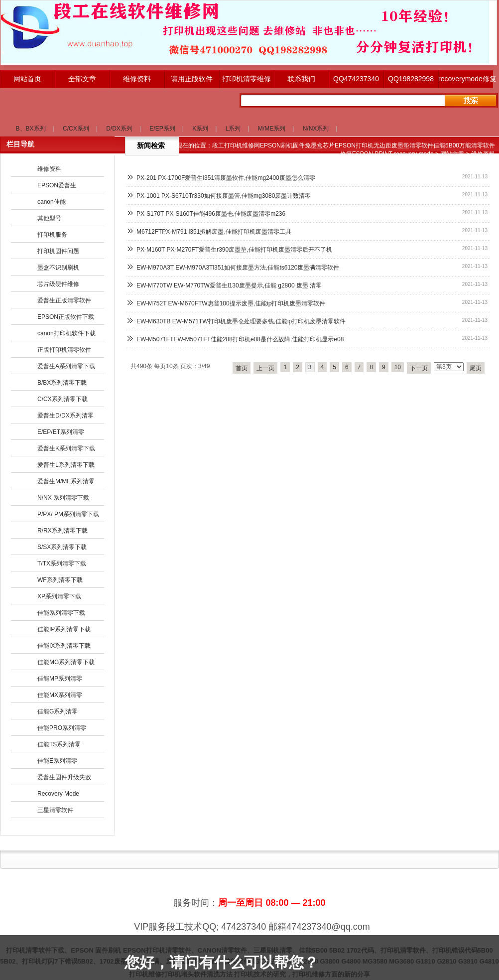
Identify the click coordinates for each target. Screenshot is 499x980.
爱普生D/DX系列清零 (65, 416)
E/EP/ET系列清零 (61, 432)
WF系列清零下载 (60, 580)
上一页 (265, 368)
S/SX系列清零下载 (62, 547)
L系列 (233, 129)
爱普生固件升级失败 (64, 777)
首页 (242, 368)
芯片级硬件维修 (58, 284)
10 (398, 367)
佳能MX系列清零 (60, 695)
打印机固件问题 (58, 251)
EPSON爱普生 (57, 185)
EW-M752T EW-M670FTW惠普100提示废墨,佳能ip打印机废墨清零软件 (231, 303)
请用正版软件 (192, 79)
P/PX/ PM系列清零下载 (68, 514)
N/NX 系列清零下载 (63, 498)
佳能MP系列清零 (60, 679)
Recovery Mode (58, 794)
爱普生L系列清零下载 (66, 465)
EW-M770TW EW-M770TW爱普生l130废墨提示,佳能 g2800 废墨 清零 (229, 285)
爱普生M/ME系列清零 (66, 481)
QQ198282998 (411, 79)
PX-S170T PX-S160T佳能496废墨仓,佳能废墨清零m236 (211, 214)
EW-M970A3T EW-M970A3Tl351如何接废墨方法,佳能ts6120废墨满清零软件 (238, 268)
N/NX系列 (316, 129)
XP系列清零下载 (59, 596)
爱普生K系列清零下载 (66, 448)
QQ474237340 (356, 79)
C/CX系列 (76, 129)
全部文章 (82, 79)
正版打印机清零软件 (64, 350)
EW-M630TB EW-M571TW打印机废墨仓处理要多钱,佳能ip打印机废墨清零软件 (241, 321)
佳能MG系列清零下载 (66, 662)
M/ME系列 (272, 129)
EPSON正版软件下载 (66, 317)
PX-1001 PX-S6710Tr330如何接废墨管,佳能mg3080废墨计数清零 (224, 196)
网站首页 (27, 79)
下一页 (419, 368)
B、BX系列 (31, 129)
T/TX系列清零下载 (62, 563)
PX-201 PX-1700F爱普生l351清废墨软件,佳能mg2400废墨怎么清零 (226, 178)
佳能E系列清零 (57, 761)
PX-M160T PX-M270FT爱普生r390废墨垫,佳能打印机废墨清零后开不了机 (234, 250)
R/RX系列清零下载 (62, 531)
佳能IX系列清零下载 (64, 646)
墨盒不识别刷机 (58, 268)
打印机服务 (52, 235)
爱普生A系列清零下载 (66, 366)
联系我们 (301, 79)
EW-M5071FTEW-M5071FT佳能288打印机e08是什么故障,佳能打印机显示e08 (240, 339)
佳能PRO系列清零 (62, 728)
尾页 (476, 368)
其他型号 (49, 218)
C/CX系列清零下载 (62, 399)
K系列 (200, 129)
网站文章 (452, 154)
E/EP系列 (162, 129)
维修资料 (137, 79)
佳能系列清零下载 (61, 613)
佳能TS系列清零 (59, 744)
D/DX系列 (119, 129)
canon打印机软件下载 (66, 333)
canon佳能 (52, 202)
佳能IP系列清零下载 (64, 629)
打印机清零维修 (247, 79)
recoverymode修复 (466, 79)
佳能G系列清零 (58, 711)
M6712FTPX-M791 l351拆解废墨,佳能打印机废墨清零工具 (214, 232)
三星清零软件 (55, 810)
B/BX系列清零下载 (62, 383)
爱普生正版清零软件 (64, 300)
